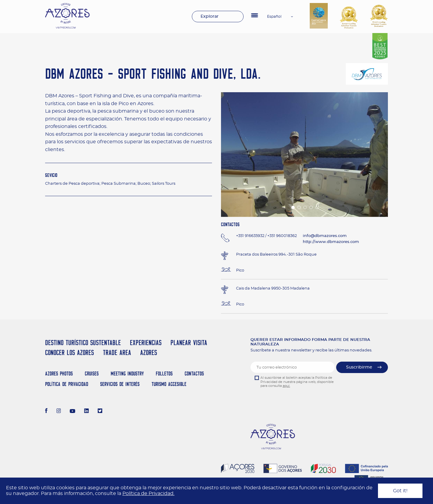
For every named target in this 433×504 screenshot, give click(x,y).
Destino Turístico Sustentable (83, 343)
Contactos (194, 373)
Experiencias (146, 343)
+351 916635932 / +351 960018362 (266, 236)
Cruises (92, 373)
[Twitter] (100, 411)
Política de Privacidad (67, 384)
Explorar (210, 17)
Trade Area (117, 352)
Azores (149, 352)
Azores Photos (59, 373)
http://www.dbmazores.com (331, 242)
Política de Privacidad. (148, 493)
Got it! (400, 491)
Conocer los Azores (69, 352)
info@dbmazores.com (325, 236)
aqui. (286, 386)
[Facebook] (46, 411)
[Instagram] (59, 411)
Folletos (164, 373)
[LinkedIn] (86, 411)
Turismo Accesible (169, 384)
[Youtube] (72, 411)
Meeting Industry (127, 373)
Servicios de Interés (120, 384)
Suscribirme (359, 367)
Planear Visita (189, 343)
